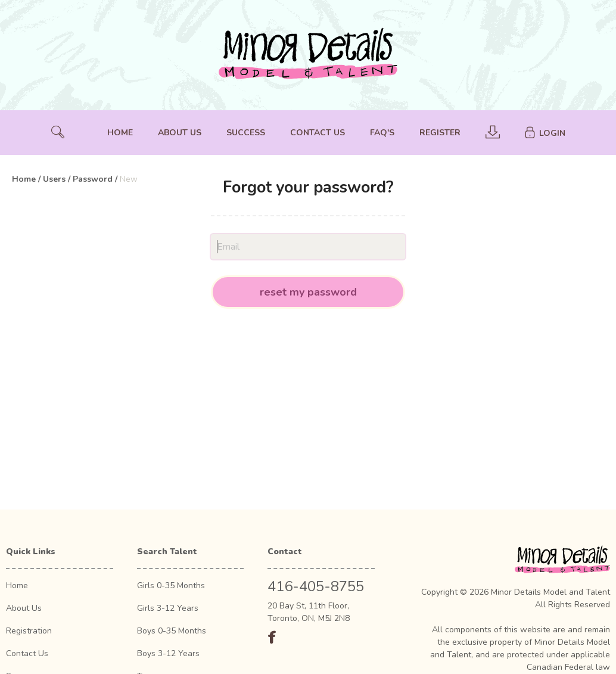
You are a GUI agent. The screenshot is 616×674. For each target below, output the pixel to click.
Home (120, 133)
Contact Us (318, 133)
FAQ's (382, 133)
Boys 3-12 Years (168, 653)
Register (440, 133)
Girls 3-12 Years (168, 608)
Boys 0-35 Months (172, 631)
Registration (29, 631)
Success (246, 133)
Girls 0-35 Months (171, 586)
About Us (180, 133)
